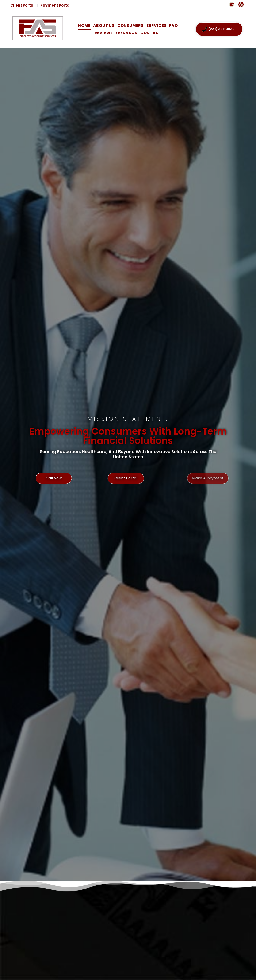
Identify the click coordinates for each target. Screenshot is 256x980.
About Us (104, 26)
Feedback (126, 33)
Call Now (57, 497)
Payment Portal (55, 5)
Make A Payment (208, 497)
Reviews (104, 33)
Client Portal (22, 5)
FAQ (173, 26)
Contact (151, 33)
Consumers (130, 26)
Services (156, 26)
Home (84, 26)
